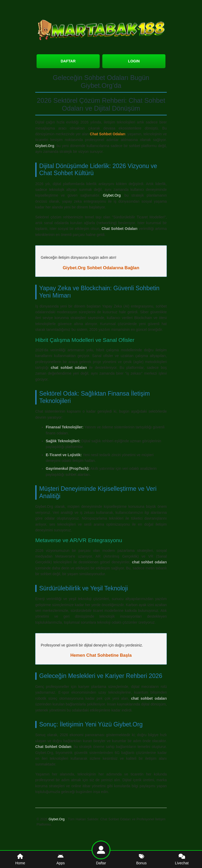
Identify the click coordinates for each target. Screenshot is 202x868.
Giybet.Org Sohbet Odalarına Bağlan (101, 268)
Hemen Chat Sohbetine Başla (101, 655)
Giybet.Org (112, 195)
